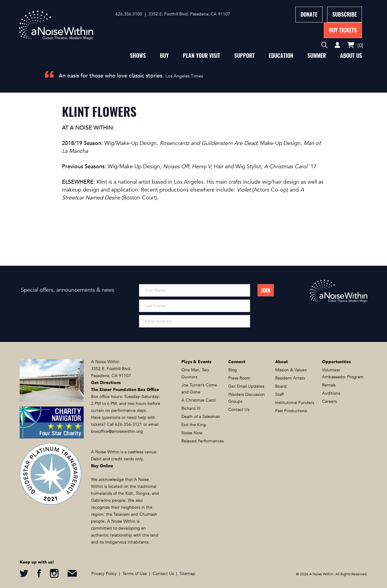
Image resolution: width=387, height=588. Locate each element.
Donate (309, 14)
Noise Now (192, 433)
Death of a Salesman (201, 417)
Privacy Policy (104, 574)
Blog (233, 370)
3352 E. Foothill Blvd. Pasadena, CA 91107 (189, 14)
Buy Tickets (343, 30)
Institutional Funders (295, 403)
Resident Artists (290, 378)
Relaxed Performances (203, 441)
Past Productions (291, 411)
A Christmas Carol (198, 400)
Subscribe (345, 14)
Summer (317, 56)
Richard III (191, 408)
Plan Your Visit (202, 56)
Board (281, 386)
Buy (164, 56)
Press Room (239, 378)
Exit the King (194, 425)
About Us (351, 56)
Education (281, 56)
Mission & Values (291, 370)
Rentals (329, 385)
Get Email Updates (246, 386)
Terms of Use (135, 574)
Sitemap (187, 574)
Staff (279, 394)
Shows (138, 56)
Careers (329, 401)
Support (244, 56)
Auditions (331, 393)
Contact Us (239, 410)
